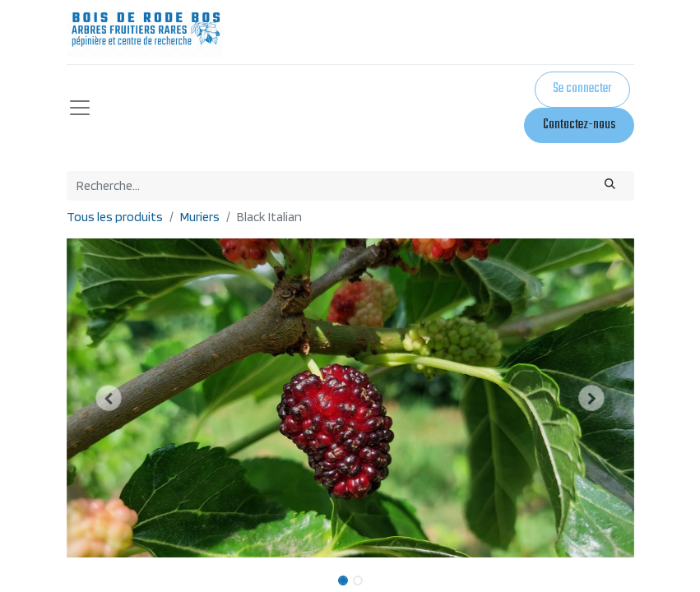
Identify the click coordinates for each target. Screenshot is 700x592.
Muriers (200, 217)
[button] (109, 398)
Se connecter (582, 89)
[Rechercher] (610, 186)
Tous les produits (115, 217)
